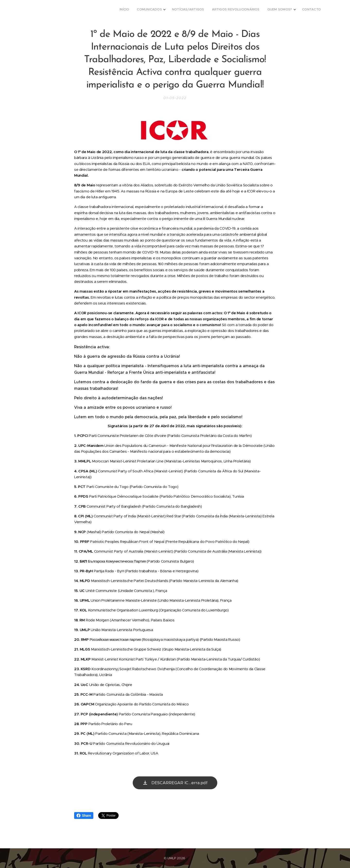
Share (84, 816)
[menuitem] (278, 10)
